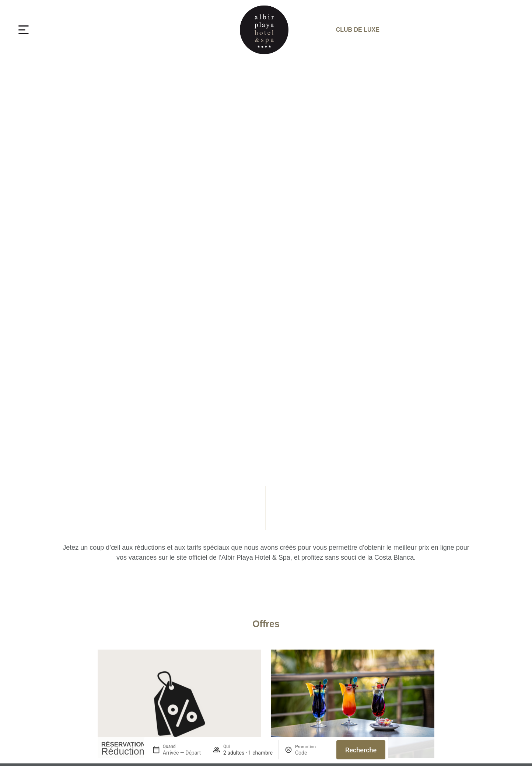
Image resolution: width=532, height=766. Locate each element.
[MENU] (24, 30)
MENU (49, 30)
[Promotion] (313, 753)
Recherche (361, 750)
